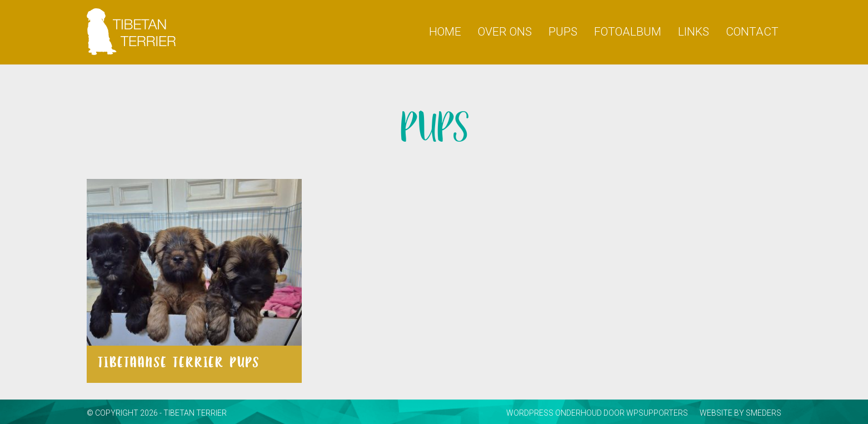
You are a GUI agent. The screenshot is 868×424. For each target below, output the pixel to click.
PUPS (563, 32)
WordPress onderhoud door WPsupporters (597, 413)
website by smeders (740, 413)
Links (694, 32)
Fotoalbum (628, 32)
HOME (445, 32)
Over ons (505, 32)
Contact (752, 32)
